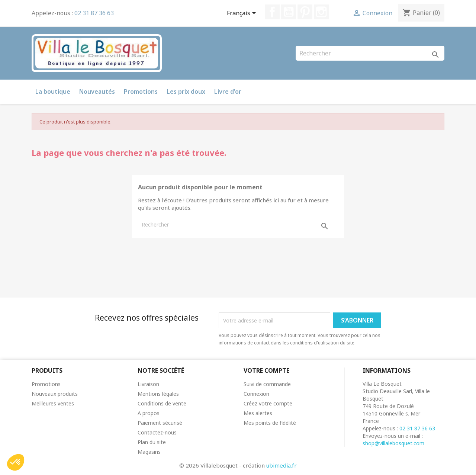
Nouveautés (97, 92)
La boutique (53, 92)
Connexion (256, 394)
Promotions (141, 92)
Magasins (149, 452)
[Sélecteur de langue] (243, 14)
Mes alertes (258, 413)
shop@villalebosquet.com (393, 443)
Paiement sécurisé (160, 423)
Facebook (272, 12)
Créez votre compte (268, 403)
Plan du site (152, 442)
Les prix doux (186, 92)
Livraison (148, 384)
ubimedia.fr (282, 465)
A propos (149, 413)
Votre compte (266, 370)
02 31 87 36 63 (94, 13)
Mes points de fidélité (270, 423)
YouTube (289, 12)
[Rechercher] (370, 53)
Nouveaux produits (55, 394)
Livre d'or (228, 92)
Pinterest (305, 12)
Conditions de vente (162, 403)
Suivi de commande (267, 384)
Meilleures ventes (53, 403)
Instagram (321, 12)
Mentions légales (158, 394)
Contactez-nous (157, 432)
